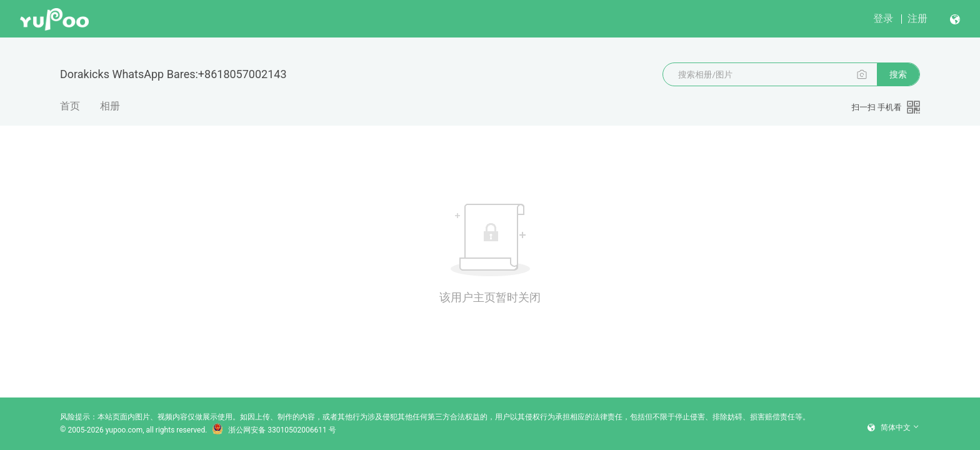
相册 (110, 106)
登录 (883, 18)
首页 (70, 106)
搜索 (898, 74)
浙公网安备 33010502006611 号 (274, 430)
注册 (917, 18)
